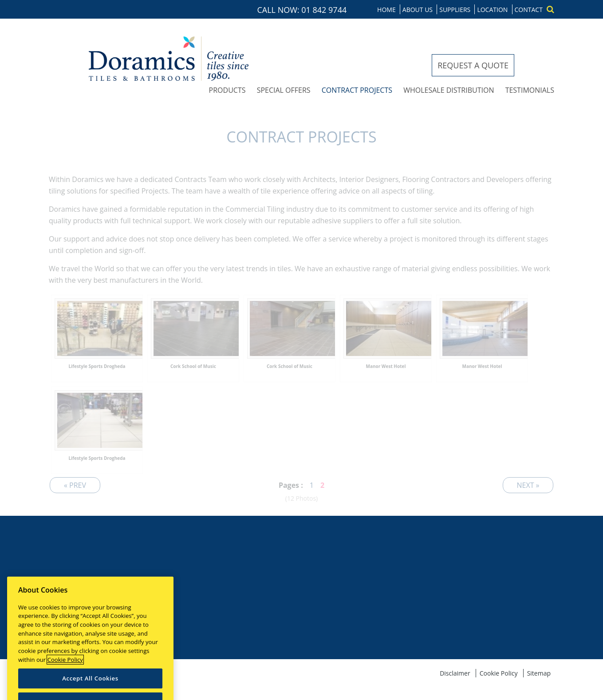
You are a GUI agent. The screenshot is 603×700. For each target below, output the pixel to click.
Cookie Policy (499, 673)
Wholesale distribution (449, 90)
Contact (529, 10)
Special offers (284, 90)
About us (418, 10)
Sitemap (539, 673)
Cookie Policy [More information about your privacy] (65, 677)
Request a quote (473, 65)
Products (227, 90)
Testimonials (530, 90)
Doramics (169, 59)
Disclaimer (455, 673)
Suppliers (455, 10)
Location (492, 10)
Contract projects (357, 90)
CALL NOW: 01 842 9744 (302, 10)
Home (386, 10)
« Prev (75, 485)
